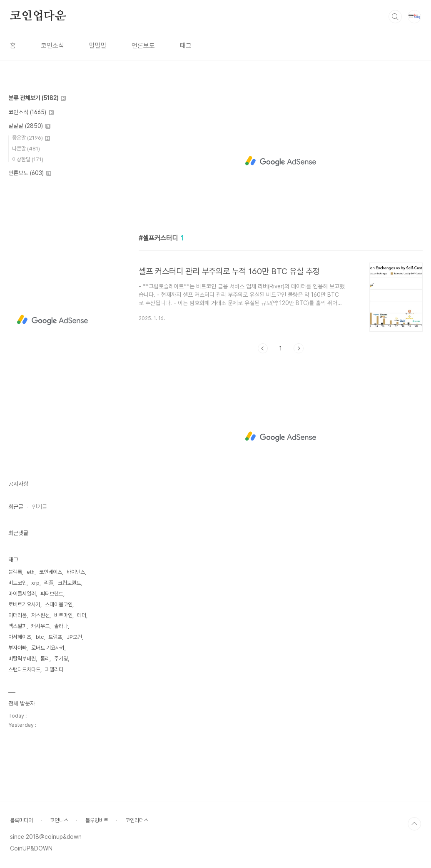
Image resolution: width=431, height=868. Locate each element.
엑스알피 (17, 626)
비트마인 (63, 615)
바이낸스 (76, 572)
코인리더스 (137, 820)
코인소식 (52, 46)
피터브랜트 (52, 594)
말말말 (98, 46)
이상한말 (28, 159)
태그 (186, 46)
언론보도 (143, 46)
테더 (82, 615)
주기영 (61, 659)
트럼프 (55, 637)
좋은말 (31, 138)
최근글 (16, 507)
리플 (49, 583)
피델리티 (54, 669)
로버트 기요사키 (48, 648)
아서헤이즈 (20, 637)
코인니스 (59, 820)
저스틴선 (40, 615)
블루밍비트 (97, 820)
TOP (414, 824)
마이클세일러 (22, 594)
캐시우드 (40, 626)
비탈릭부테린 (22, 659)
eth (31, 572)
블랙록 (15, 572)
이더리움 (17, 615)
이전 (263, 348)
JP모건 (74, 637)
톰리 (45, 659)
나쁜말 (26, 149)
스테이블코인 (59, 604)
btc (40, 637)
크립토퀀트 (69, 583)
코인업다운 (38, 16)
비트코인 (17, 583)
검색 (395, 17)
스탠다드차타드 (24, 669)
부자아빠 (17, 648)
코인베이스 (51, 572)
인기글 (40, 507)
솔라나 (61, 626)
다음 (299, 348)
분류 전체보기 (37, 98)
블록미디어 (21, 820)
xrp (35, 583)
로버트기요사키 (24, 604)
